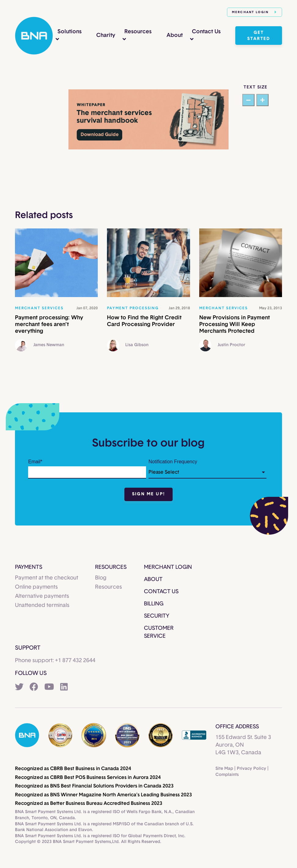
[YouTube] (49, 687)
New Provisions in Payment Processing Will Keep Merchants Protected (235, 324)
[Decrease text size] (248, 100)
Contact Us (206, 32)
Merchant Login (255, 12)
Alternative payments (42, 596)
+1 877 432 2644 (75, 661)
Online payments (36, 587)
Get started (259, 36)
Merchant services (39, 308)
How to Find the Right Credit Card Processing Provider (144, 321)
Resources (138, 32)
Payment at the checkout (47, 578)
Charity (106, 35)
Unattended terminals (42, 605)
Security (157, 616)
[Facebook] (34, 687)
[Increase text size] (262, 100)
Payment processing (133, 308)
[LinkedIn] (64, 687)
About (175, 35)
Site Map (224, 769)
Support (28, 648)
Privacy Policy (251, 769)
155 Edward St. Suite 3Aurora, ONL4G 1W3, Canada (243, 745)
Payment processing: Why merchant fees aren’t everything (49, 324)
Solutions (70, 32)
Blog (101, 578)
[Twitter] (19, 687)
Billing (154, 604)
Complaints (227, 775)
